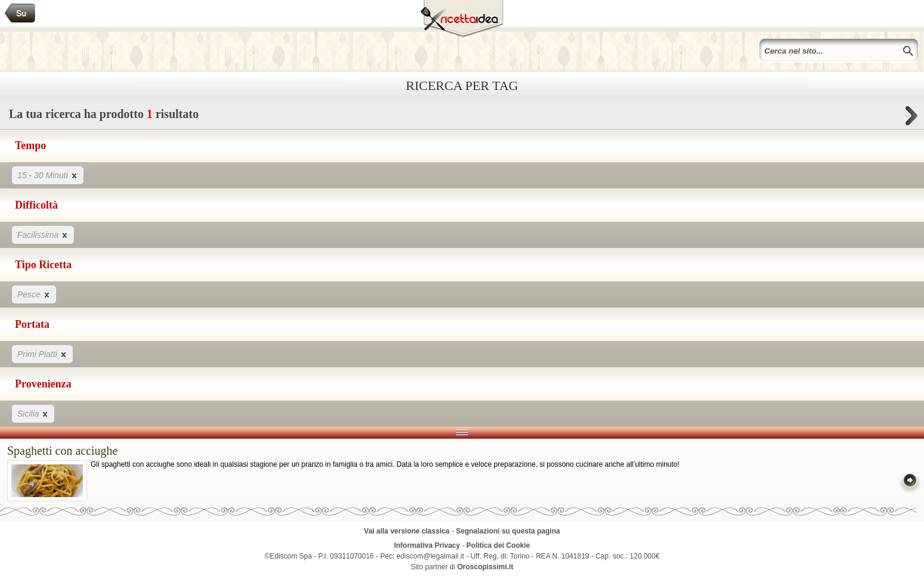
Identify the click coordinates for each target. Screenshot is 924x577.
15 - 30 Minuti (48, 175)
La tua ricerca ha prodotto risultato (462, 117)
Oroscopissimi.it (485, 567)
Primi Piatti (42, 354)
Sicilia (33, 413)
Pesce (34, 294)
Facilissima (43, 235)
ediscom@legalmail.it (430, 556)
